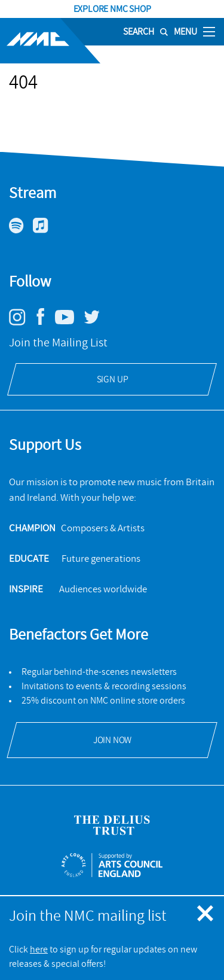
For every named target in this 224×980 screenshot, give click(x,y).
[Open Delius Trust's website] (112, 825)
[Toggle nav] (209, 31)
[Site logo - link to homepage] (50, 41)
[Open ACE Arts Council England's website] (112, 865)
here (39, 949)
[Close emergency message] (206, 914)
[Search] (141, 32)
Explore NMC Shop (112, 9)
